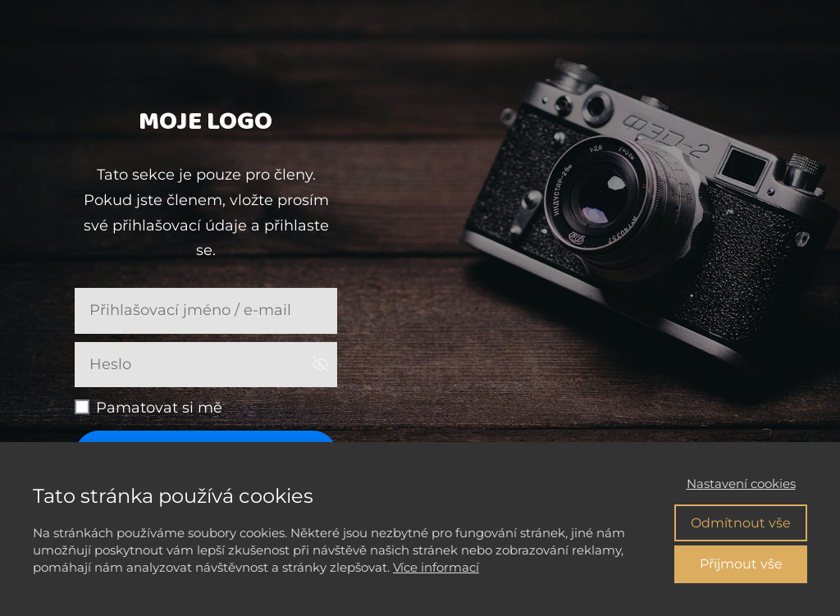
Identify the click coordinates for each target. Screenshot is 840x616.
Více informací (436, 567)
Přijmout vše (741, 564)
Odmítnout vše (741, 523)
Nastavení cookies (741, 484)
